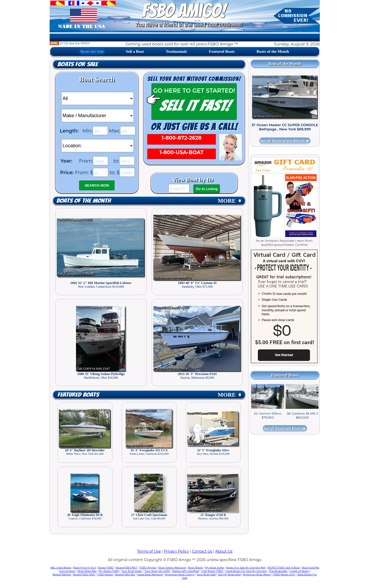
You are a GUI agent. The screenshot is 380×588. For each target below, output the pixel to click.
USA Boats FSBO (212, 571)
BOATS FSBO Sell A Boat (284, 568)
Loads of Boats (299, 571)
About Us (224, 551)
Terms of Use (149, 551)
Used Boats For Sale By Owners (246, 571)
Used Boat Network (150, 574)
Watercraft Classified (186, 571)
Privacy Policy (176, 551)
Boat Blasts (196, 568)
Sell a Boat (135, 51)
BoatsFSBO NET (126, 568)
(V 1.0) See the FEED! (70, 43)
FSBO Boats (105, 574)
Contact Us (202, 551)
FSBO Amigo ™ (223, 44)
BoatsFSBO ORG (84, 574)
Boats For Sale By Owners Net (246, 568)
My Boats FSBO (109, 571)
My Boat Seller (215, 568)
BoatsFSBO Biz (125, 574)
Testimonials (176, 51)
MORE (230, 201)
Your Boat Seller (132, 571)
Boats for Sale (92, 51)
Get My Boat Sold (229, 574)
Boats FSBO (106, 568)
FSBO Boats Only (284, 574)
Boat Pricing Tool (85, 568)
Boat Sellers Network (172, 568)
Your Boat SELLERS (157, 571)
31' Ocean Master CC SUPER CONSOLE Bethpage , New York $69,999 (285, 127)
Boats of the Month (273, 51)
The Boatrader (278, 571)
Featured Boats (222, 51)
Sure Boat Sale (206, 574)
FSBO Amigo (148, 568)
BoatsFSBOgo (62, 574)
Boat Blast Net (87, 571)
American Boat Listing (180, 574)
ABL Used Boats (61, 568)
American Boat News (257, 574)
